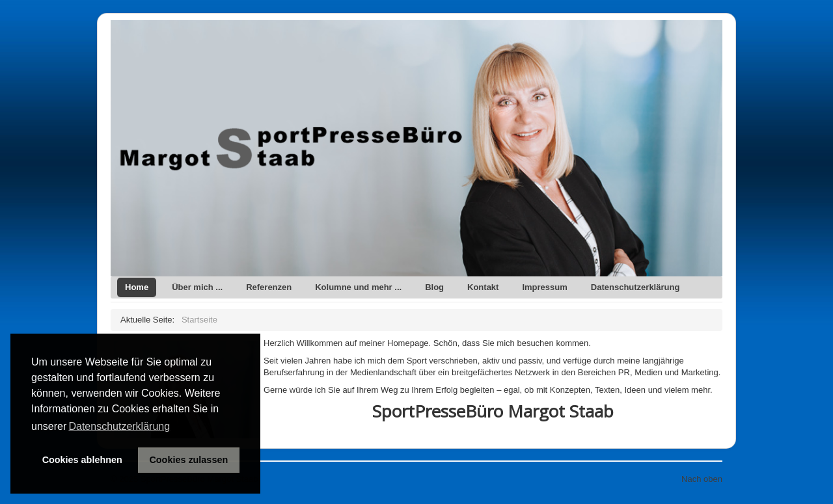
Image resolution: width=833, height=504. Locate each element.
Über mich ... (197, 287)
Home (137, 287)
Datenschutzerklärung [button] (119, 426)
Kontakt (483, 287)
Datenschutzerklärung (635, 287)
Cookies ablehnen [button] (82, 460)
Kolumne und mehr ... (358, 287)
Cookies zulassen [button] (188, 460)
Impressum (544, 287)
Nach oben (702, 479)
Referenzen (269, 287)
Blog (434, 287)
